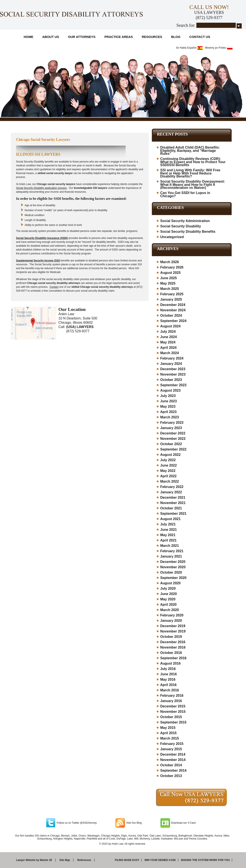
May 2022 (168, 471)
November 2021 (173, 503)
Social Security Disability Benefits (188, 232)
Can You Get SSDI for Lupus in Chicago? (185, 194)
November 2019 (173, 631)
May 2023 (168, 406)
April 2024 (168, 348)
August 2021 (170, 519)
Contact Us (200, 37)
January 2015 (171, 749)
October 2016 (171, 653)
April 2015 (168, 733)
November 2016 (173, 647)
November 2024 (173, 310)
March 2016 (170, 690)
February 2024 (172, 358)
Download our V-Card (183, 823)
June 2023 (168, 401)
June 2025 (168, 278)
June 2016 (168, 674)
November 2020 (173, 567)
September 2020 (173, 578)
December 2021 (173, 497)
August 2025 (170, 273)
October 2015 (171, 717)
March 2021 (170, 546)
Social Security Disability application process (41, 188)
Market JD (46, 860)
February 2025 (172, 294)
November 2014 (173, 760)
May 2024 (168, 342)
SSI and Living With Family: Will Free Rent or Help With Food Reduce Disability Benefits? (190, 173)
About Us (51, 37)
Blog (176, 37)
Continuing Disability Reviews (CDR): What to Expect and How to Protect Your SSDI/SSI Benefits (193, 162)
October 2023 (171, 380)
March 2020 (170, 610)
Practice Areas (119, 37)
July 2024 (168, 332)
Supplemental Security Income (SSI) (38, 261)
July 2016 (168, 669)
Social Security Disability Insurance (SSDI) (42, 238)
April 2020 (168, 605)
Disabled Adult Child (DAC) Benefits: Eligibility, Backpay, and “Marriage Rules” (190, 151)
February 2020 (172, 615)
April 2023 (168, 412)
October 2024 (171, 315)
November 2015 (173, 712)
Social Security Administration (185, 221)
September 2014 (173, 770)
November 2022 (173, 439)
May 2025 (168, 283)
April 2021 (168, 540)
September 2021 (173, 514)
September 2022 (173, 449)
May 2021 (168, 535)
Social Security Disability (181, 226)
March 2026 (170, 262)
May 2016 (168, 679)
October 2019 (171, 637)
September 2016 (173, 658)
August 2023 (170, 390)
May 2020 (168, 599)
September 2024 (173, 321)
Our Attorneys (82, 37)
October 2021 (171, 508)
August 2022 (170, 455)
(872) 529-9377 (209, 18)
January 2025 (171, 299)
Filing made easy (127, 860)
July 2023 (168, 396)
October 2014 (171, 765)
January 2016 (171, 701)
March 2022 (170, 481)
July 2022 (168, 460)
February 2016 (172, 696)
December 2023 (173, 369)
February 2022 (172, 487)
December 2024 (173, 305)
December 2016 (173, 642)
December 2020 (173, 562)
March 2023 (170, 417)
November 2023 (173, 374)
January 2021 (171, 556)
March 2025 (170, 289)
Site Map (65, 860)
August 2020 (170, 583)
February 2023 (172, 423)
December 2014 (173, 754)
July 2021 (168, 524)
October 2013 (171, 776)
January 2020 (171, 621)
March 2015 (170, 738)
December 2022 (173, 433)
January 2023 (171, 428)
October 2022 (171, 444)
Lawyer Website (26, 860)
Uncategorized (172, 237)
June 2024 (168, 337)
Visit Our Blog (134, 823)
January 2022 (171, 492)
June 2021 (168, 530)
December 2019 (173, 626)
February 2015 (172, 744)
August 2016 (170, 663)
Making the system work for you (205, 860)
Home (29, 37)
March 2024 (170, 353)
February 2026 (172, 267)
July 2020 (168, 588)
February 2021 (172, 551)
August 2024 (170, 326)
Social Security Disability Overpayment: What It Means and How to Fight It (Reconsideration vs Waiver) (193, 185)
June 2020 (168, 594)
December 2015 (173, 706)
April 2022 (168, 476)
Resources (152, 37)
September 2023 (173, 385)
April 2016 (168, 685)
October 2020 (171, 572)
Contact (54, 287)
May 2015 (168, 728)
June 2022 (168, 465)
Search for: (186, 25)
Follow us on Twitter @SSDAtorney (77, 823)
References (84, 860)
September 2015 (173, 722)
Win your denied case (160, 860)
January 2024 (171, 364)
